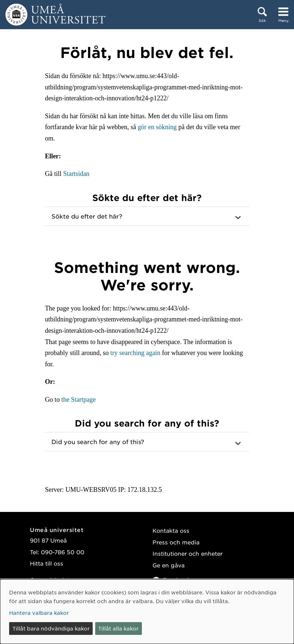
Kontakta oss (171, 530)
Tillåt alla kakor (118, 628)
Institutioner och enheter (187, 553)
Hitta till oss (47, 563)
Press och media (176, 542)
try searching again (136, 353)
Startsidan (76, 174)
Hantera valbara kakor (39, 613)
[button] (147, 216)
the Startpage (78, 400)
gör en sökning (157, 127)
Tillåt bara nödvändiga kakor (51, 628)
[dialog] (147, 612)
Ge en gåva (169, 565)
